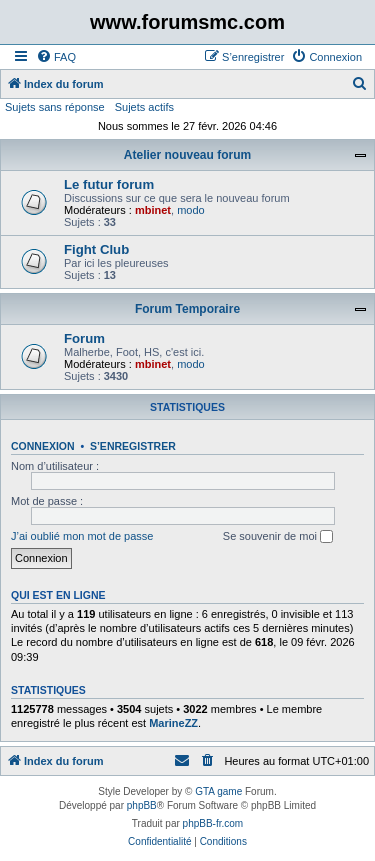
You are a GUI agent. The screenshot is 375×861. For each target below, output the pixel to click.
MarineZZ (173, 723)
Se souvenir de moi (278, 537)
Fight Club (96, 249)
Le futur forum (109, 184)
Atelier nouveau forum (187, 155)
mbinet (153, 210)
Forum (84, 338)
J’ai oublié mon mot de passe (82, 536)
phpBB (142, 805)
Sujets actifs (144, 107)
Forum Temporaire (187, 309)
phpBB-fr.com (213, 823)
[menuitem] (56, 57)
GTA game (218, 791)
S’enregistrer (133, 446)
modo (191, 210)
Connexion (43, 446)
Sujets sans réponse (55, 107)
